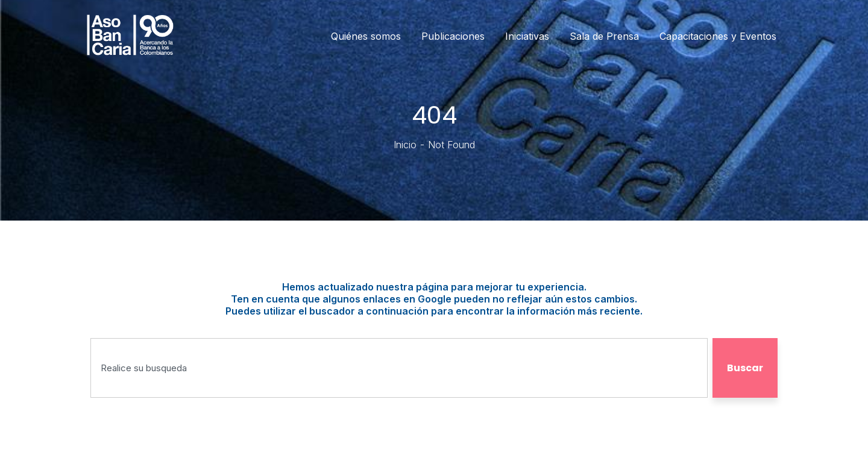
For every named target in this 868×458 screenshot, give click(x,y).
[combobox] (399, 368)
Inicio (405, 145)
